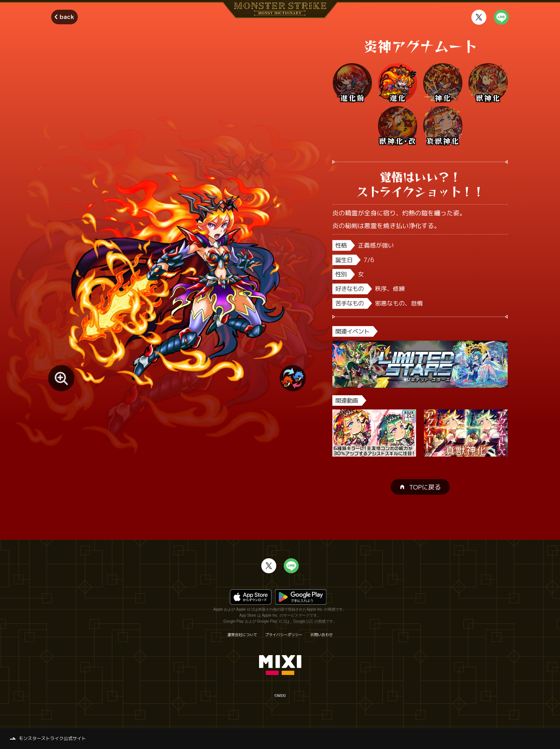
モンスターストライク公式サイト (52, 738)
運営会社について (242, 635)
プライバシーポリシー (284, 635)
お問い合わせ (321, 635)
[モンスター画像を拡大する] (61, 378)
